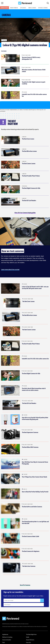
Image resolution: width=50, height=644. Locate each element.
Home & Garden (32, 8)
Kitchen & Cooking (43, 8)
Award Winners (14, 8)
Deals (28, 637)
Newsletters (4, 8)
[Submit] (42, 600)
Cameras (24, 137)
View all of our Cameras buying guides (25, 213)
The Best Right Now (31, 634)
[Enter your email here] (22, 600)
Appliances (23, 8)
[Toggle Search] (48, 3)
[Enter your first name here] (24, 605)
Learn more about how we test (10, 269)
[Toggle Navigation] (2, 3)
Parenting (25, 186)
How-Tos (28, 642)
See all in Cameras (25, 585)
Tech (4, 642)
